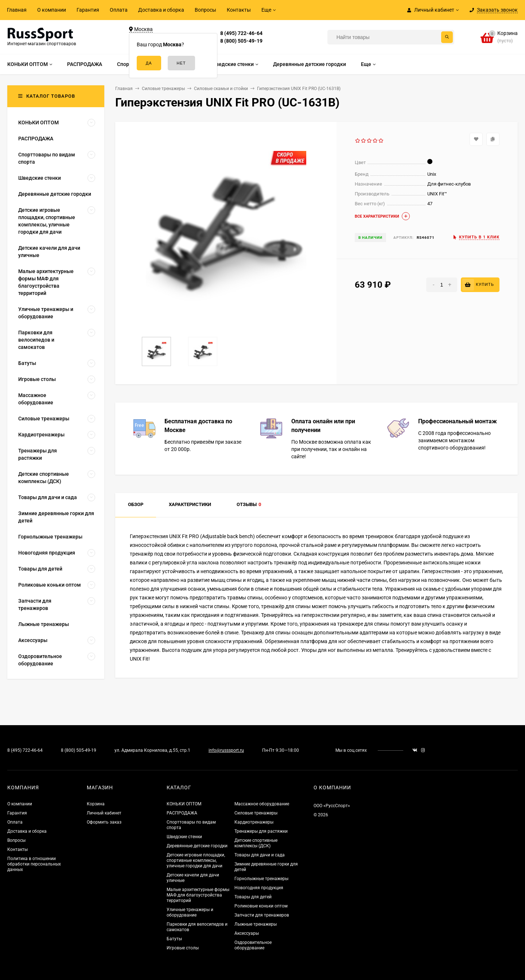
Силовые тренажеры (256, 813)
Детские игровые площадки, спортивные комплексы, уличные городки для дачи (196, 860)
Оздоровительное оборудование (253, 945)
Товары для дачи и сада (260, 855)
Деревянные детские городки (197, 846)
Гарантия (88, 10)
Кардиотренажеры (254, 822)
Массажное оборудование (262, 804)
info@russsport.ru (226, 750)
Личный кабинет (104, 813)
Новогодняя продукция (259, 888)
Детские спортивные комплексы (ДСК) (256, 843)
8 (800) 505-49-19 (241, 41)
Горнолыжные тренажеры (261, 879)
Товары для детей (253, 897)
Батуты (174, 939)
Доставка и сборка (161, 10)
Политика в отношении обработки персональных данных (34, 864)
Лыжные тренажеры (256, 924)
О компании (52, 10)
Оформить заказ (104, 822)
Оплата (119, 10)
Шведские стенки (184, 837)
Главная (17, 10)
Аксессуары (247, 933)
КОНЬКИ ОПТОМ (184, 804)
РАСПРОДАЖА (182, 813)
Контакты (239, 10)
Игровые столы (183, 948)
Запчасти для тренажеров (262, 915)
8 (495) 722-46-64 (241, 33)
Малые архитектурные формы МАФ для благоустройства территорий (198, 895)
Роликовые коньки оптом (261, 906)
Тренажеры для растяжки (261, 831)
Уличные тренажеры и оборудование (190, 912)
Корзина (96, 804)
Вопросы (205, 10)
